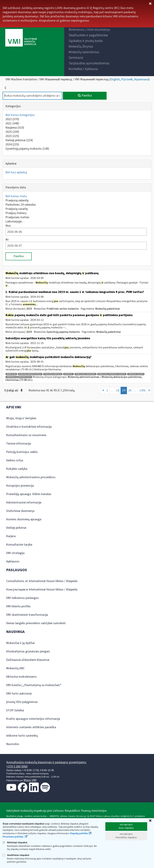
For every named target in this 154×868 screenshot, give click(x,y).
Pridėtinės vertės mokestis (63, 309)
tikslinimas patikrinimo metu (19, 377)
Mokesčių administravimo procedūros (31, 477)
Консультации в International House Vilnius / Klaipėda (42, 590)
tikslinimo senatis (136, 374)
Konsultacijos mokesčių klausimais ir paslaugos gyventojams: (46, 762)
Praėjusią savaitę (17, 209)
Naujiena (15, 128)
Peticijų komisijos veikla (22, 452)
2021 (12, 123)
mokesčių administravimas (30, 374)
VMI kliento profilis (18, 606)
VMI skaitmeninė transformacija (27, 615)
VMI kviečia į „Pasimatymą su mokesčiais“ (34, 685)
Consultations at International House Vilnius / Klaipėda (42, 581)
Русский (127, 79)
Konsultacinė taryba (19, 545)
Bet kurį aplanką (16, 172)
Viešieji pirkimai (19, 140)
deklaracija (11, 374)
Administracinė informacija (24, 503)
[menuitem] (89, 30)
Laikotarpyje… (15, 221)
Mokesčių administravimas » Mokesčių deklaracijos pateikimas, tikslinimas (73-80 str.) (74, 379)
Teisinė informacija (19, 444)
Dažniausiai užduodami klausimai (28, 660)
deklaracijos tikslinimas (85, 374)
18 (118, 390)
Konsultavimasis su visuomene (26, 435)
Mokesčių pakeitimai (107, 309)
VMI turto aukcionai (19, 694)
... (112, 390)
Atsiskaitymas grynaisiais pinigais (28, 651)
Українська (141, 79)
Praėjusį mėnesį (16, 213)
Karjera (11, 536)
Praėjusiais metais (17, 217)
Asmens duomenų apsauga (24, 519)
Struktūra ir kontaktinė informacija (29, 427)
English (115, 79)
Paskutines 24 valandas (21, 205)
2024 (12, 144)
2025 (12, 132)
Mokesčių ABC (15, 668)
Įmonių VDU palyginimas (22, 702)
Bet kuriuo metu (16, 196)
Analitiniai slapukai (16, 855)
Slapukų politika (79, 833)
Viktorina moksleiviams (21, 677)
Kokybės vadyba (17, 469)
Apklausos (13, 561)
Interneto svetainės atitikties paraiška (31, 727)
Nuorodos (13, 744)
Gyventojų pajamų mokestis (27, 149)
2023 (12, 136)
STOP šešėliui (15, 710)
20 (130, 390)
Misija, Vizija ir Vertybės (21, 418)
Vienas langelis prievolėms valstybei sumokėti (36, 623)
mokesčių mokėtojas (53, 374)
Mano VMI (30, 780)
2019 (29, 309)
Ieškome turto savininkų (22, 736)
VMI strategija (15, 553)
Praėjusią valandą (17, 200)
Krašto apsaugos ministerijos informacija (33, 719)
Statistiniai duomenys (20, 511)
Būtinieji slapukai (15, 842)
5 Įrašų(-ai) (13, 390)
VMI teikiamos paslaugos (22, 598)
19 (124, 390)
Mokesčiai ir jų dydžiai (20, 643)
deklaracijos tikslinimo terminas (112, 374)
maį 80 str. (68, 374)
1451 (143, 390)
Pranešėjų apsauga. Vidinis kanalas (29, 494)
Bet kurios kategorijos (20, 115)
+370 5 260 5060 (17, 767)
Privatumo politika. (13, 837)
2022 (12, 119)
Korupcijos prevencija (20, 486)
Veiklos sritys (15, 460)
